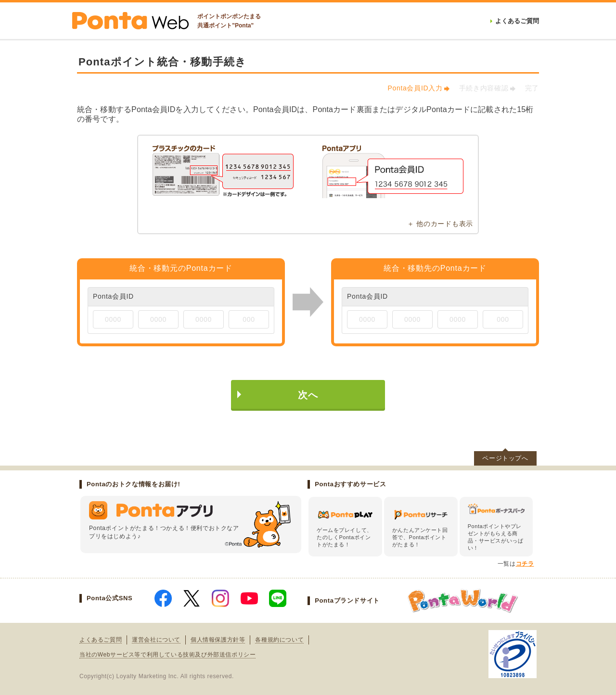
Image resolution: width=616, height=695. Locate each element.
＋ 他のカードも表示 (440, 224)
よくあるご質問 (101, 640)
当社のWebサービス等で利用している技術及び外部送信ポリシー (167, 655)
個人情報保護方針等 (218, 640)
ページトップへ (505, 458)
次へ (308, 395)
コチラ (525, 564)
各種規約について (279, 640)
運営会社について (156, 640)
